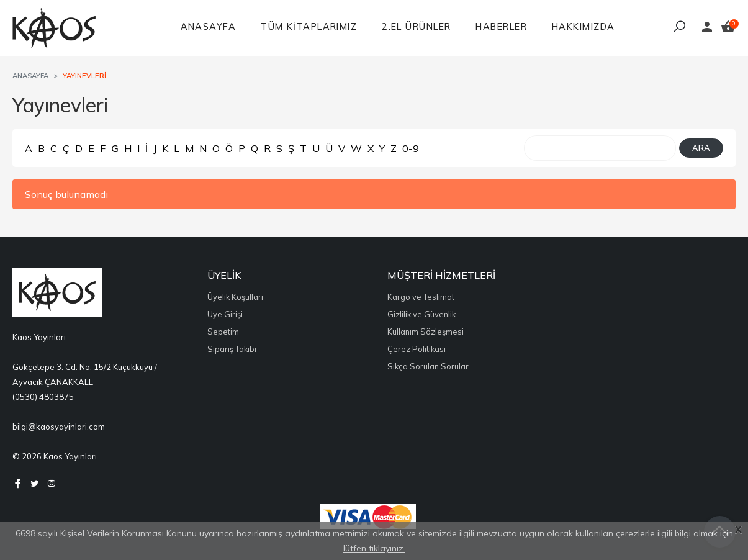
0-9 (411, 148)
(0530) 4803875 (43, 397)
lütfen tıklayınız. (374, 548)
